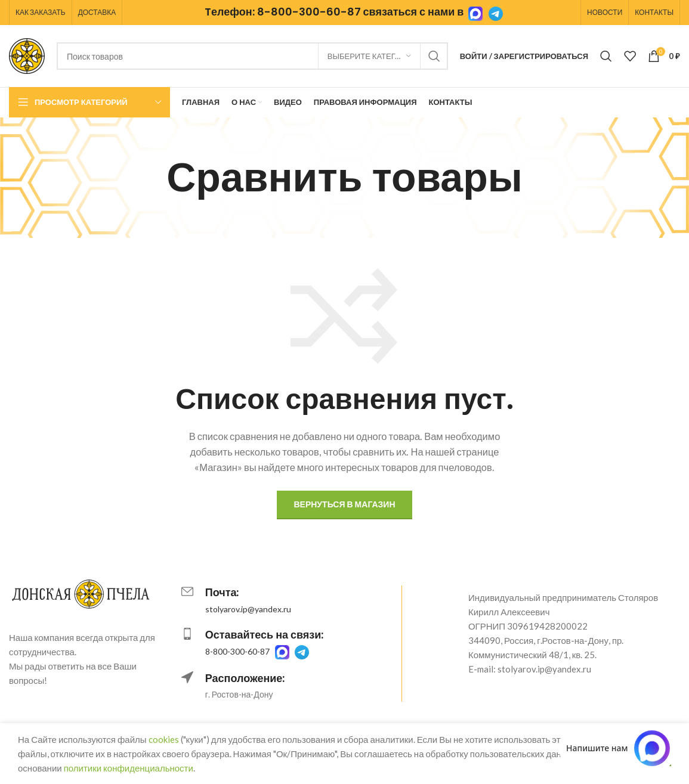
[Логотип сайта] (27, 55)
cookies (164, 739)
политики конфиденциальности (129, 768)
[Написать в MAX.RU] (618, 748)
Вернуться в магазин (344, 504)
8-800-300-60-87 (309, 12)
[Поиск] (252, 56)
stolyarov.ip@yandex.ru (248, 609)
